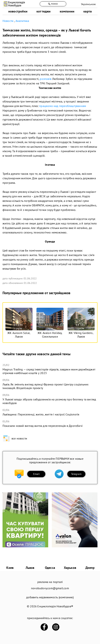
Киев (10, 568)
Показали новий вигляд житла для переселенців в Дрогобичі (43, 426)
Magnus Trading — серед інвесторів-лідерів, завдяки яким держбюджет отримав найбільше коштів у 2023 (49, 371)
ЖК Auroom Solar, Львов (19, 335)
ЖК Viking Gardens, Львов (81, 335)
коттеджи (44, 11)
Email (36, 474)
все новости (15, 438)
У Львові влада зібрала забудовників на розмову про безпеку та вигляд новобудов (49, 401)
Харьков (70, 568)
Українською (88, 4)
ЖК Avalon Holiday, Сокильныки (50, 335)
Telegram (76, 474)
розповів (46, 79)
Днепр (90, 568)
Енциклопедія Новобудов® (55, 606)
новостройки (18, 11)
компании (67, 11)
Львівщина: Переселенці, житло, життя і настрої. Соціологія (41, 414)
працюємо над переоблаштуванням (63, 106)
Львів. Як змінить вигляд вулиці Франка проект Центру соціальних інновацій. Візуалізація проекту (46, 386)
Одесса (50, 568)
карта (88, 11)
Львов (30, 568)
